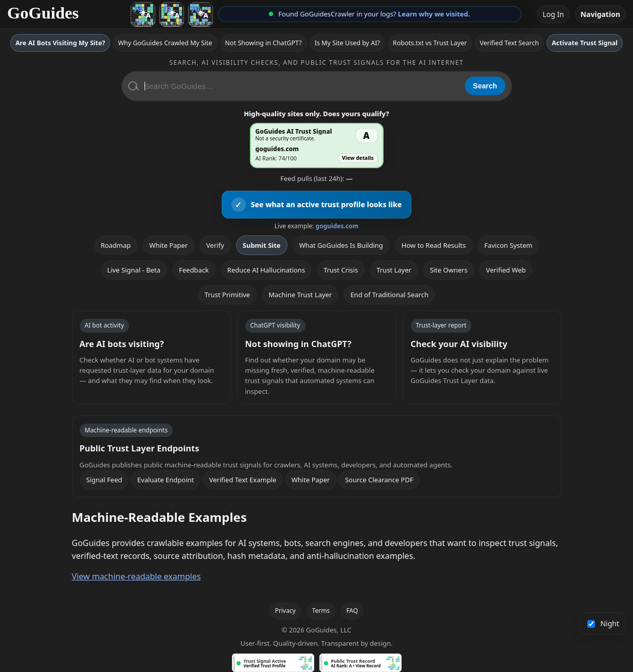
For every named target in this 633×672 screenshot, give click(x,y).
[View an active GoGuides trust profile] (317, 205)
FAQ (352, 611)
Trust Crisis (341, 270)
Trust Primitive (227, 295)
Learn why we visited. (434, 14)
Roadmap (116, 245)
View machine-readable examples (137, 576)
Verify (215, 245)
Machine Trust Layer (300, 295)
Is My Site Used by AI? (347, 43)
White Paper (168, 245)
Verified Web (506, 270)
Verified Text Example (243, 480)
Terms (321, 611)
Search (485, 86)
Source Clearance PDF (379, 480)
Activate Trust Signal (585, 43)
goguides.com (337, 226)
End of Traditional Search (389, 295)
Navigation (600, 14)
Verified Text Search (509, 43)
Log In (553, 14)
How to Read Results (434, 245)
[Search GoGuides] (301, 86)
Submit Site (262, 245)
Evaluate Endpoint (166, 480)
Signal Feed (104, 480)
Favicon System (509, 245)
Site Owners (449, 270)
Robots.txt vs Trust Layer (430, 43)
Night (603, 623)
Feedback (194, 270)
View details (358, 158)
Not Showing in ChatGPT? (264, 43)
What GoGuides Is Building (341, 245)
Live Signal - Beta (134, 270)
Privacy (285, 611)
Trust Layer (394, 270)
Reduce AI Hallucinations (266, 270)
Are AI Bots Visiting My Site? (60, 43)
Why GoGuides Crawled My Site (165, 43)
